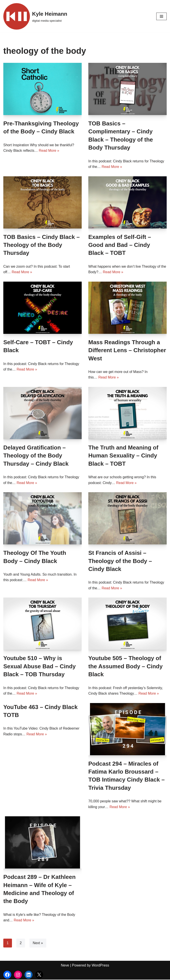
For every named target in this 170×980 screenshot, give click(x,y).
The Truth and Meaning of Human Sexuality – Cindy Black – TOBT (123, 456)
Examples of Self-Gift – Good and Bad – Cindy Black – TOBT (120, 245)
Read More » (49, 151)
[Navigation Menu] (161, 16)
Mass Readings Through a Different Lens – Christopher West (127, 350)
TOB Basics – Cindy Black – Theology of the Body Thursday (42, 245)
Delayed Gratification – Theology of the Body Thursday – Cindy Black (36, 456)
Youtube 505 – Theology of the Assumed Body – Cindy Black (126, 666)
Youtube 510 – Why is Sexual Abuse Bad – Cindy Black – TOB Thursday (40, 666)
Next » (38, 943)
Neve (65, 966)
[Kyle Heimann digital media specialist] (35, 16)
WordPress (100, 966)
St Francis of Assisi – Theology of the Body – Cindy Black (120, 561)
